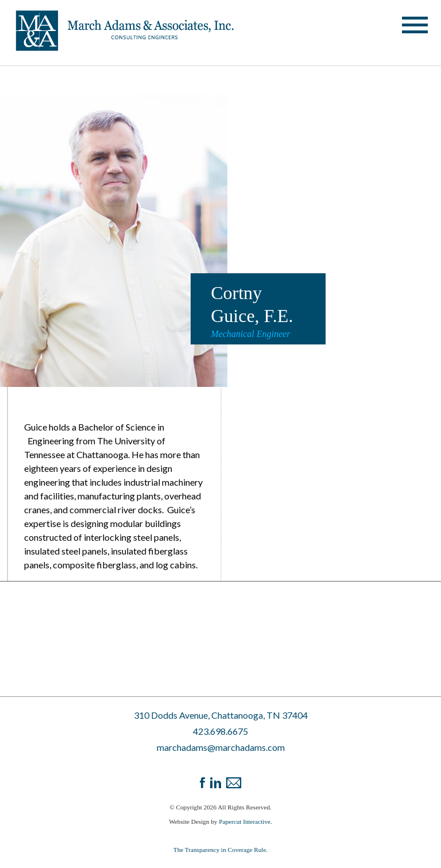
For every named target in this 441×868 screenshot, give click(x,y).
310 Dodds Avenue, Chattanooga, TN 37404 (221, 715)
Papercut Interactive (245, 821)
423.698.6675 (220, 731)
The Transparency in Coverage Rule (220, 850)
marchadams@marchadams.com (221, 747)
